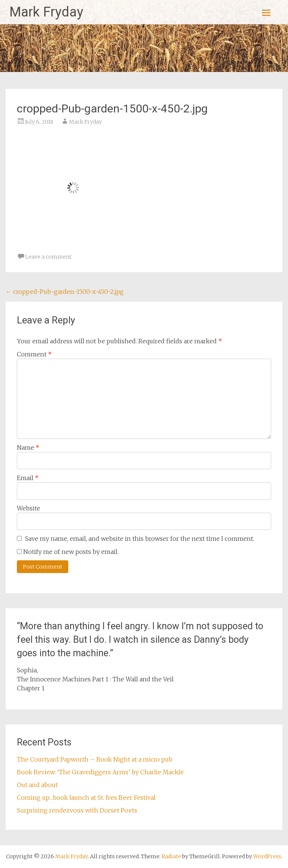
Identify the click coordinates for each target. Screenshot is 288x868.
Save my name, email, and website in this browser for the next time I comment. (140, 539)
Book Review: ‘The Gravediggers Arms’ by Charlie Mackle (100, 772)
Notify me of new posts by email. (71, 552)
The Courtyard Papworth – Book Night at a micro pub (95, 759)
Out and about (37, 785)
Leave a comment (48, 257)
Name (28, 447)
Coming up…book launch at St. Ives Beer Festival (86, 798)
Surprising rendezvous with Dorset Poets (77, 810)
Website (28, 508)
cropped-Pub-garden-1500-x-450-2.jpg (65, 292)
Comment (34, 354)
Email (28, 478)
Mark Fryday (46, 12)
